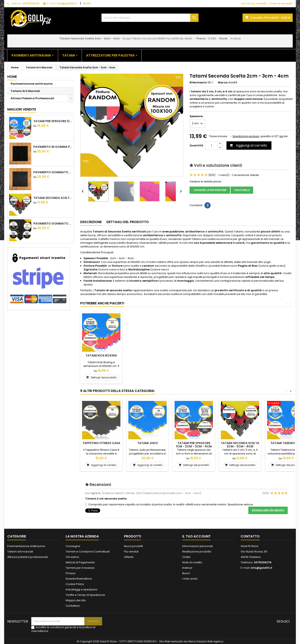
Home (12, 77)
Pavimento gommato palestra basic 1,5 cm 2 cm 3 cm (53, 172)
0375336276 (31, 3)
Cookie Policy (75, 584)
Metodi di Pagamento (80, 562)
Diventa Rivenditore (79, 579)
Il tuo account (196, 536)
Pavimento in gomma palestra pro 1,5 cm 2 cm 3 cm (53, 147)
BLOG (87, 3)
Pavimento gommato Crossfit (53, 223)
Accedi (261, 3)
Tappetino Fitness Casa (101, 443)
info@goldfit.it (67, 3)
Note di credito (192, 562)
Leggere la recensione (210, 190)
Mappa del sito (76, 600)
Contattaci (73, 606)
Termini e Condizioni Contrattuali (88, 552)
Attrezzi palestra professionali (27, 557)
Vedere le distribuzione (205, 181)
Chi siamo (72, 557)
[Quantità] (211, 146)
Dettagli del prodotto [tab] (128, 222)
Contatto (250, 536)
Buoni (186, 573)
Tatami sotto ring (101, 355)
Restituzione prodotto (197, 552)
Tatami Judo (148, 443)
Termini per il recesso (80, 568)
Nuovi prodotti (133, 546)
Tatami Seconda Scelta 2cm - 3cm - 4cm (53, 198)
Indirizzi (187, 568)
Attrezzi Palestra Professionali (32, 98)
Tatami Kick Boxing (148, 355)
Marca (223, 83)
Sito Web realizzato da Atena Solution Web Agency (191, 641)
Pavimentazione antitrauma (32, 84)
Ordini (186, 557)
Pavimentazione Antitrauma (26, 546)
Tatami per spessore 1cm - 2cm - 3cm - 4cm (53, 121)
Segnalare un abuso (268, 510)
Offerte (129, 557)
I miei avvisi (190, 579)
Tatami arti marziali (20, 552)
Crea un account (281, 3)
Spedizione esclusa (246, 136)
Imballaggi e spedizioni (81, 589)
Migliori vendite (22, 109)
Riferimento (198, 83)
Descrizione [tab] (91, 222)
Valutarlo (242, 190)
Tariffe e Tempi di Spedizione (85, 595)
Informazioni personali (197, 546)
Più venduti (131, 552)
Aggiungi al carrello (248, 145)
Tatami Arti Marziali (25, 91)
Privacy (71, 573)
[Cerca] (150, 18)
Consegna (73, 546)
